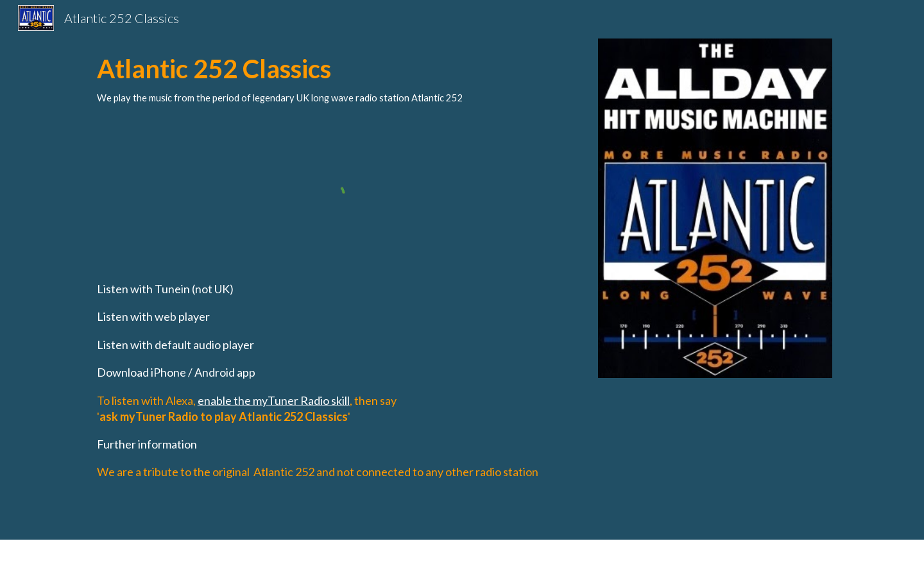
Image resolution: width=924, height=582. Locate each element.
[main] (336, 77)
